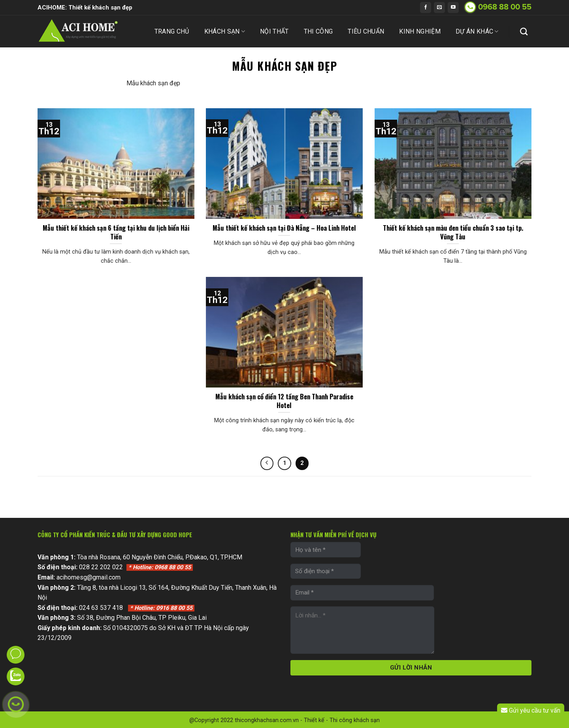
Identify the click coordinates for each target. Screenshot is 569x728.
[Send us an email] (439, 8)
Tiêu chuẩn (366, 31)
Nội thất (274, 31)
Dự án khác (477, 32)
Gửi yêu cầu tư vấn (530, 711)
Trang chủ (172, 31)
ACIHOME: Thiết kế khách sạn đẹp (85, 8)
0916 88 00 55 (161, 608)
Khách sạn (225, 32)
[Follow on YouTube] (453, 8)
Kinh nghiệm (420, 31)
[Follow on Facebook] (426, 8)
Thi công (318, 31)
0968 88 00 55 (505, 7)
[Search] (524, 31)
